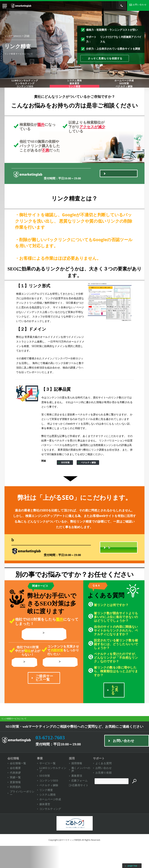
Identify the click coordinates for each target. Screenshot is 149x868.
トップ (7, 36)
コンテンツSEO (25, 98)
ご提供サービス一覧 (44, 699)
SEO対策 (65, 478)
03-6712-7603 (59, 187)
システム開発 (75, 83)
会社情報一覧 (19, 782)
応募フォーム (83, 801)
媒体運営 (74, 91)
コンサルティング (25, 91)
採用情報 (80, 782)
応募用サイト (84, 806)
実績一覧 (16, 797)
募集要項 (80, 796)
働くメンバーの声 (84, 789)
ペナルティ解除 (88, 478)
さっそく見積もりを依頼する (105, 59)
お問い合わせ (108, 787)
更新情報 (16, 802)
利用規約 (16, 807)
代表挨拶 (16, 792)
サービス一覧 (50, 782)
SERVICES (17, 36)
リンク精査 (26, 683)
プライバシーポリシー (24, 814)
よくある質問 (108, 782)
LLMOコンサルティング (25, 83)
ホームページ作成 (53, 821)
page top (132, 866)
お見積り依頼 (108, 792)
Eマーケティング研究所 (71, 862)
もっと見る (115, 706)
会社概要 (16, 787)
